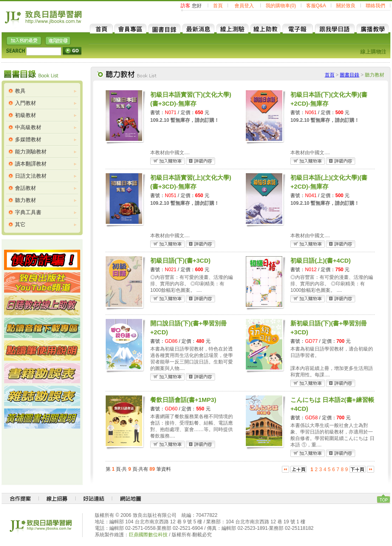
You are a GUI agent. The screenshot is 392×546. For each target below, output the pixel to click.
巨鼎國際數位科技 (148, 535)
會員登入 (244, 6)
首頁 (218, 6)
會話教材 (26, 188)
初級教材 (26, 115)
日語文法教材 (31, 176)
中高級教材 (28, 127)
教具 (20, 91)
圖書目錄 (349, 75)
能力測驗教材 (31, 152)
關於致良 (346, 6)
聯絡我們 (375, 6)
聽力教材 (26, 200)
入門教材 (26, 103)
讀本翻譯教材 (31, 164)
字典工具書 (28, 212)
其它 (20, 224)
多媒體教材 (28, 139)
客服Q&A (316, 6)
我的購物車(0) (281, 6)
